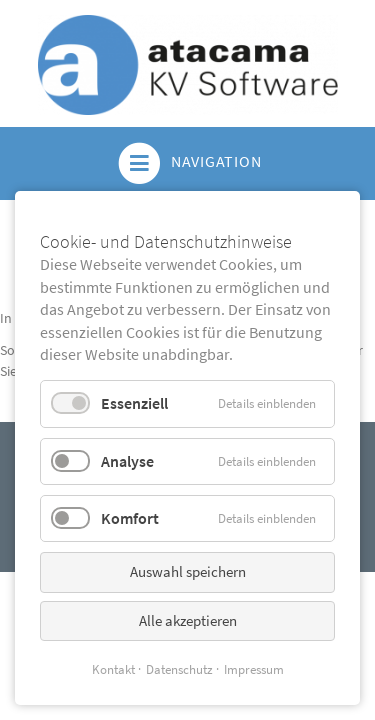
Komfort (130, 518)
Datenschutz (179, 669)
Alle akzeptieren (188, 620)
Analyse (127, 461)
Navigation (188, 163)
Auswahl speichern (188, 571)
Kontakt (113, 669)
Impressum (254, 669)
